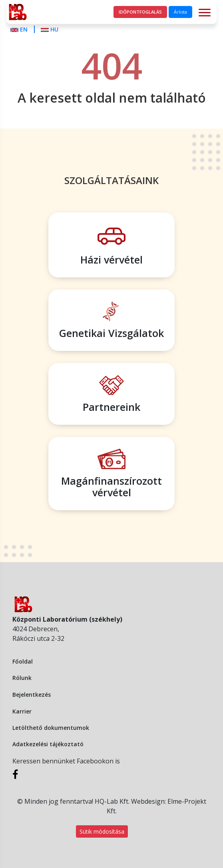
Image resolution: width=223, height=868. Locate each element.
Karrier (22, 711)
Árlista (180, 12)
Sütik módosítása (102, 831)
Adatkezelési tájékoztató (48, 744)
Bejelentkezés (32, 695)
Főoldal (23, 661)
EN (20, 29)
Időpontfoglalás (140, 12)
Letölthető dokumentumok (51, 728)
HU (50, 29)
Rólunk (22, 678)
